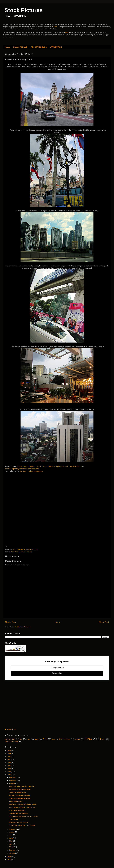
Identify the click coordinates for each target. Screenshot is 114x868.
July (11, 835)
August (12, 832)
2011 (9, 857)
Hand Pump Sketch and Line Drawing (22, 825)
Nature (78, 739)
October (12, 784)
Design (37, 739)
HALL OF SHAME (20, 47)
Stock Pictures (24, 10)
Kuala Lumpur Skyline (26, 466)
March (12, 847)
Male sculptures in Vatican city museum (22, 807)
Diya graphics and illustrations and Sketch (23, 816)
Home (7, 47)
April (11, 844)
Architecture (10, 739)
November (13, 780)
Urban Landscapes (36, 471)
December (13, 777)
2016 (9, 763)
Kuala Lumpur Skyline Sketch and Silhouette (22, 469)
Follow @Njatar (10, 730)
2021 (9, 754)
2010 (9, 860)
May (11, 841)
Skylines (23, 471)
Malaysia (29, 552)
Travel (102, 739)
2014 (9, 769)
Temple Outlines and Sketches (19, 795)
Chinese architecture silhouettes (20, 798)
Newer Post (11, 622)
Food (45, 739)
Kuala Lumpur (20, 552)
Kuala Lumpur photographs (18, 813)
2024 (9, 751)
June (11, 838)
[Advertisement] (25, 489)
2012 (9, 775)
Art (21, 739)
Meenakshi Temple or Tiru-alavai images (23, 804)
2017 (9, 760)
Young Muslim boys (16, 801)
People (89, 739)
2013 (9, 772)
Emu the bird (13, 819)
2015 (9, 766)
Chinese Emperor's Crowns (18, 822)
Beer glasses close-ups (17, 810)
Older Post (104, 622)
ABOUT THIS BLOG (39, 47)
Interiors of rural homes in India (20, 789)
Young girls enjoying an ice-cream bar (22, 786)
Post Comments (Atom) (23, 627)
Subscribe (57, 673)
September (13, 829)
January (12, 853)
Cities (13, 552)
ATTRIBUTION (56, 47)
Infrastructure (65, 739)
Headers (54, 739)
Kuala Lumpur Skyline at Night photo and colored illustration (59, 466)
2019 (9, 757)
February (13, 850)
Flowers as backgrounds (17, 792)
